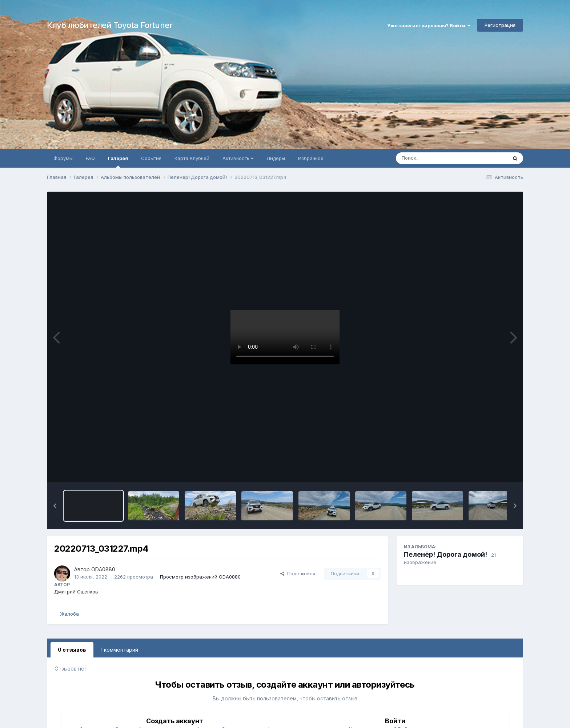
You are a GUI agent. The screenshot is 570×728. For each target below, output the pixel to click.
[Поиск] (438, 158)
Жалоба (69, 614)
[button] (55, 506)
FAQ (90, 158)
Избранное (311, 158)
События (151, 158)
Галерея (118, 161)
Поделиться (298, 573)
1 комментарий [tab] (119, 650)
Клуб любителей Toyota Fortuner (110, 25)
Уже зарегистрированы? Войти (429, 25)
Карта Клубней (192, 158)
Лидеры (276, 158)
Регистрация (500, 25)
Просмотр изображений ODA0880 (200, 577)
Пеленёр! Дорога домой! (445, 554)
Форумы (63, 158)
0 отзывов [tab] (72, 650)
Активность (238, 158)
